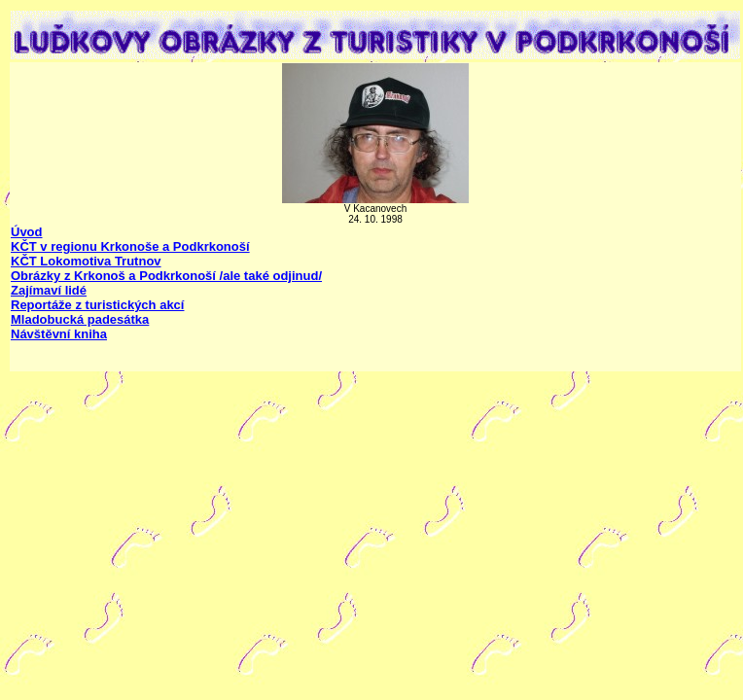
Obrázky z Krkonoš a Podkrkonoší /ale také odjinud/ (166, 276)
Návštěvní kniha (59, 334)
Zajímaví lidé (49, 290)
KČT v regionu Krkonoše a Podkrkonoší (130, 246)
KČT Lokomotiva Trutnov (86, 261)
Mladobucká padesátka (80, 319)
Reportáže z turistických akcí (97, 305)
